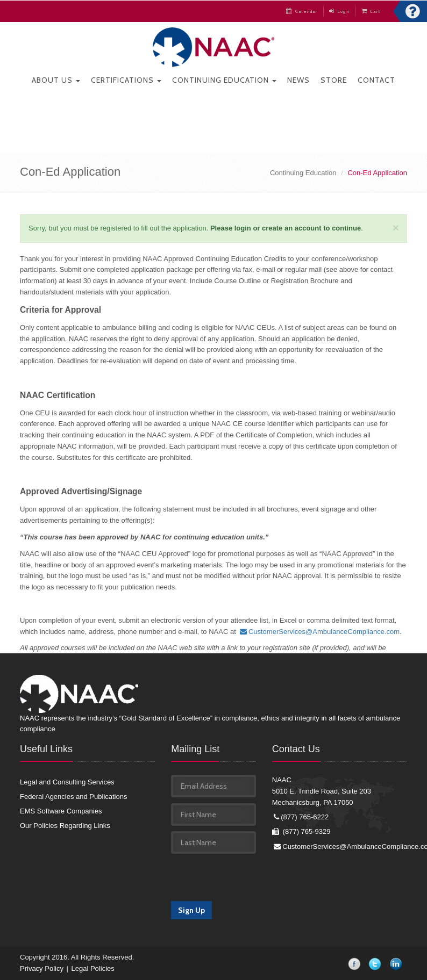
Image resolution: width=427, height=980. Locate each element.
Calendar (301, 12)
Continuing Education (224, 80)
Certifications (126, 80)
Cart (371, 12)
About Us (56, 80)
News (298, 80)
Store (334, 80)
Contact (376, 80)
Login (339, 12)
